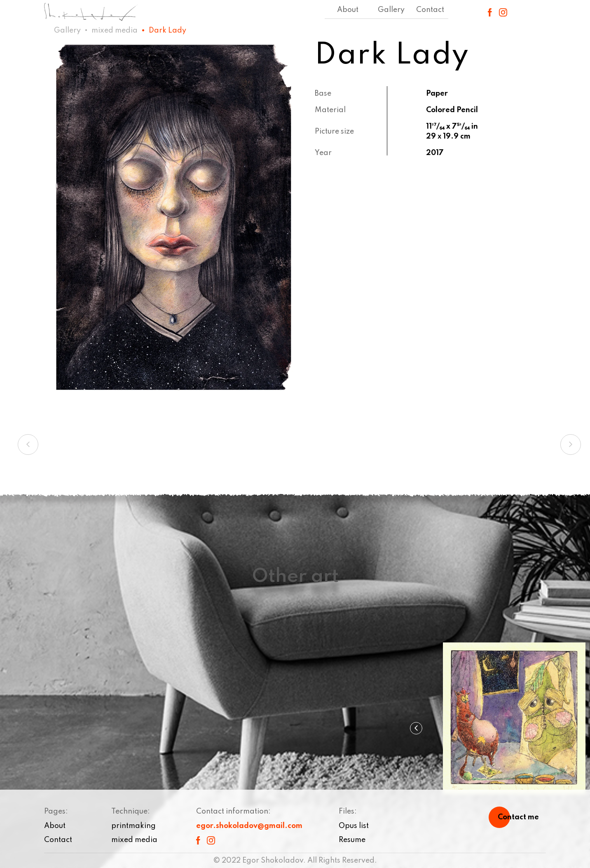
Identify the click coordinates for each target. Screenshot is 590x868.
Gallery (391, 10)
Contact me (518, 817)
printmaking (133, 826)
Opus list (354, 826)
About (348, 10)
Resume (352, 840)
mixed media (115, 31)
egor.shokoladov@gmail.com (249, 826)
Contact (430, 10)
